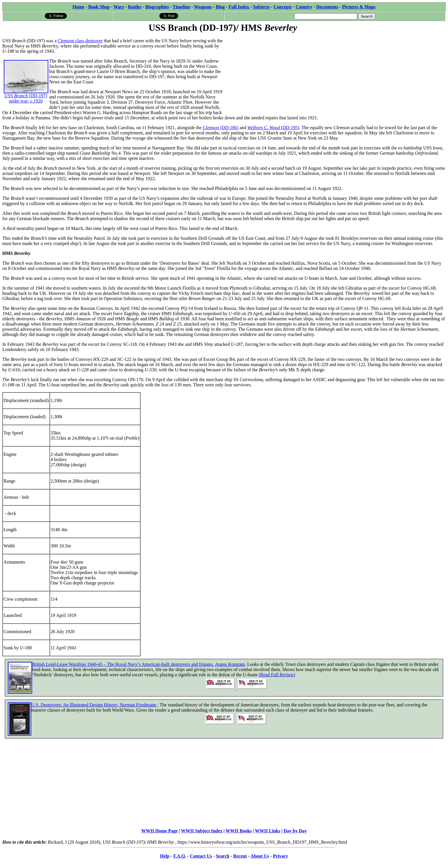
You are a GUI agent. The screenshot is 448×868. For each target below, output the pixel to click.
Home (79, 7)
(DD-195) (290, 128)
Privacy (281, 856)
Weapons (203, 7)
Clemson (211, 128)
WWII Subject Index (202, 831)
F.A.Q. (180, 856)
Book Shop (99, 7)
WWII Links (268, 831)
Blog (220, 7)
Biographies (157, 7)
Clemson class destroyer (80, 41)
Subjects (261, 7)
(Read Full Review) (277, 675)
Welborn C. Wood (264, 128)
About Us (260, 856)
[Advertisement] (335, 74)
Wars (119, 7)
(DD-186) (229, 128)
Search (223, 856)
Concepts (283, 7)
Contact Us (201, 856)
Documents (327, 7)
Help (165, 856)
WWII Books (239, 831)
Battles (135, 7)
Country (304, 7)
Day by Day (295, 831)
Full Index (240, 7)
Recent (240, 856)
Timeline (181, 7)
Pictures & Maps (359, 7)
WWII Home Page (159, 831)
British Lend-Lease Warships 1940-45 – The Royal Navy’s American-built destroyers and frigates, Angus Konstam (139, 664)
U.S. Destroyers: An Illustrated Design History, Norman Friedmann (94, 705)
